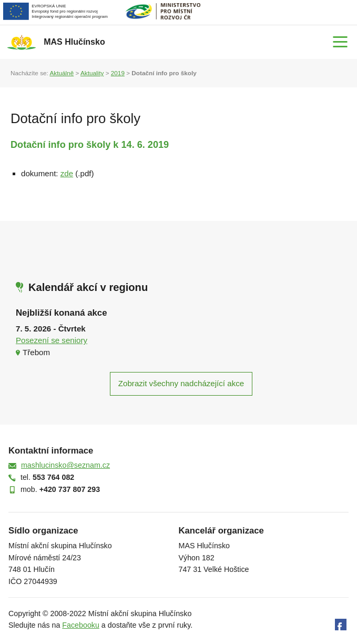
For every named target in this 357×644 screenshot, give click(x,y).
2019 (118, 73)
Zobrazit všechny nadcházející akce (181, 383)
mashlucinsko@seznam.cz (65, 465)
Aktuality (92, 73)
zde (67, 173)
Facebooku (81, 625)
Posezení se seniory (52, 340)
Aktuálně (62, 73)
